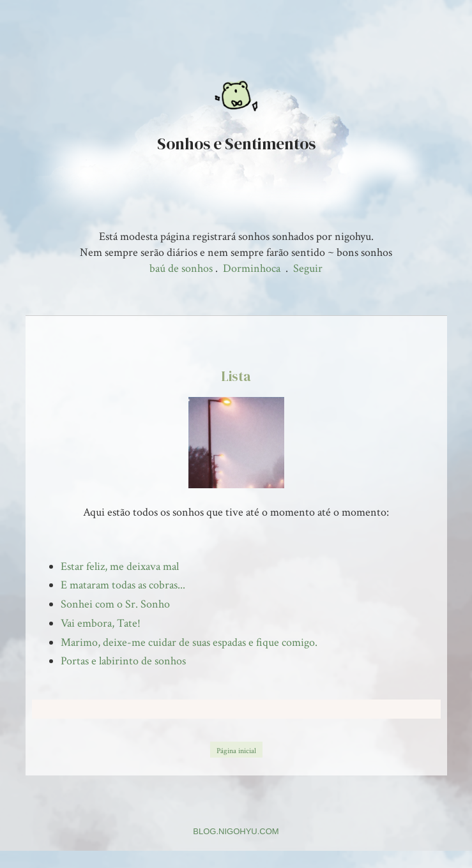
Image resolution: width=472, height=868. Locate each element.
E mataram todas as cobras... (123, 585)
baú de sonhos (181, 268)
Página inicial (236, 751)
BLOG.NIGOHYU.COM (236, 831)
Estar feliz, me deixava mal (120, 566)
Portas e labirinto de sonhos (123, 661)
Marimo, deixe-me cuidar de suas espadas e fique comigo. (189, 642)
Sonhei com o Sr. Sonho (115, 604)
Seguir (308, 268)
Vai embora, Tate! (101, 623)
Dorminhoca (252, 268)
